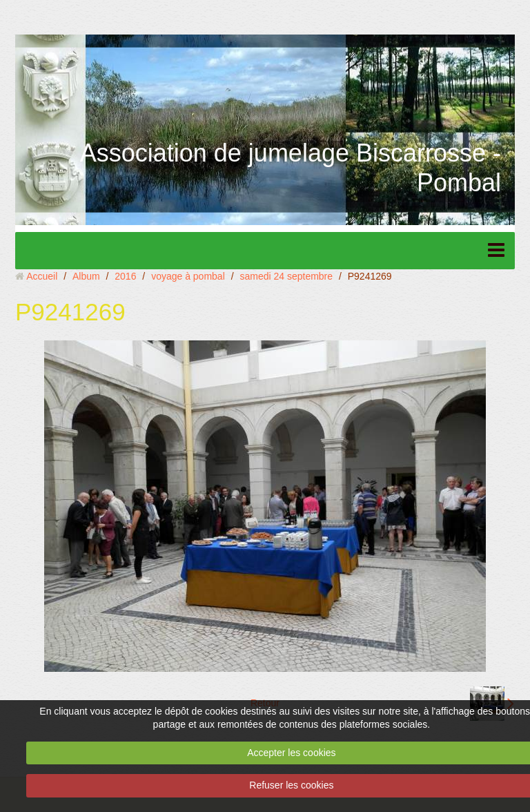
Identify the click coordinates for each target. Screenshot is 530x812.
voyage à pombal (188, 276)
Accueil (42, 276)
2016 (125, 276)
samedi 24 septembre (286, 276)
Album (86, 276)
